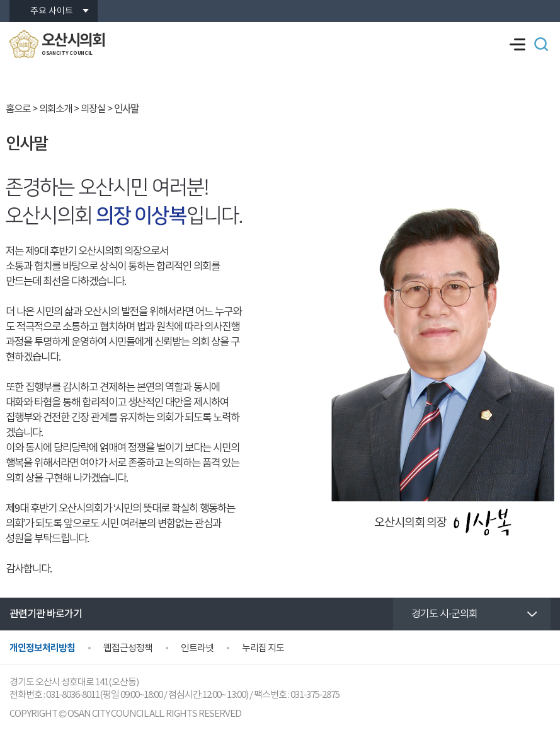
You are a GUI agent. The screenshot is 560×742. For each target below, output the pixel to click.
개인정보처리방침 (42, 648)
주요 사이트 (52, 11)
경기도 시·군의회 (444, 614)
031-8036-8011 (73, 695)
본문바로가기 (0, 0)
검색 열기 (541, 44)
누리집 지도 (263, 648)
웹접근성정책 (128, 648)
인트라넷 (197, 648)
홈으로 (18, 109)
